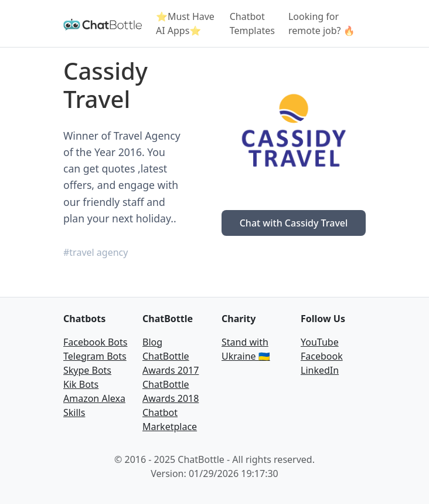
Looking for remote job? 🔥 (322, 23)
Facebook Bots (95, 342)
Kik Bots (81, 384)
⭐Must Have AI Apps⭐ (185, 23)
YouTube (320, 342)
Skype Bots (87, 370)
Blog (152, 342)
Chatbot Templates (252, 23)
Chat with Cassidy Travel (294, 223)
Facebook (322, 356)
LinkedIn (320, 370)
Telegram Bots (95, 356)
